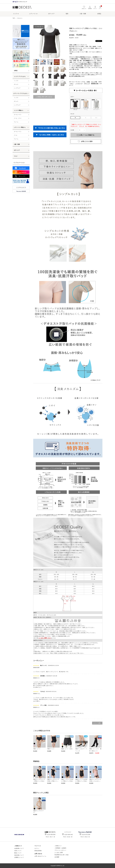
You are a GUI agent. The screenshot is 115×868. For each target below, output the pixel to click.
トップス (16, 81)
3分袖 (88, 82)
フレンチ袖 (94, 82)
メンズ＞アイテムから (20, 76)
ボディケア (51, 14)
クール (16, 135)
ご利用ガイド (58, 846)
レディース (32, 14)
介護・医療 (83, 14)
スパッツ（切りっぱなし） (89, 75)
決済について (18, 851)
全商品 (99, 14)
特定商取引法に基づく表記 (62, 855)
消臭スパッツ (51, 749)
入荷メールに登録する (87, 135)
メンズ (15, 14)
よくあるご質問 (59, 853)
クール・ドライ (18, 118)
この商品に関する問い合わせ (44, 97)
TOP (14, 18)
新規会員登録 (38, 851)
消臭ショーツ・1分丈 (67, 749)
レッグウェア (17, 88)
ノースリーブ (79, 84)
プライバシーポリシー (60, 850)
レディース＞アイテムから (20, 93)
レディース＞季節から (20, 127)
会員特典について (19, 848)
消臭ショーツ (37, 749)
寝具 (67, 14)
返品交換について (19, 855)
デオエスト (22, 8)
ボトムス (16, 84)
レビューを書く (97, 723)
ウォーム (16, 122)
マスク (16, 156)
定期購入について (19, 857)
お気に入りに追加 (87, 141)
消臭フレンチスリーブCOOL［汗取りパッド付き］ (53, 781)
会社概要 (57, 857)
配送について (18, 853)
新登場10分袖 (95, 84)
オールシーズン (18, 115)
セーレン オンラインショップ (20, 2)
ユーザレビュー (39, 661)
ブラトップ (87, 84)
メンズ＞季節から (19, 110)
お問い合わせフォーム (40, 856)
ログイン (37, 848)
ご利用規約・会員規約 (60, 848)
